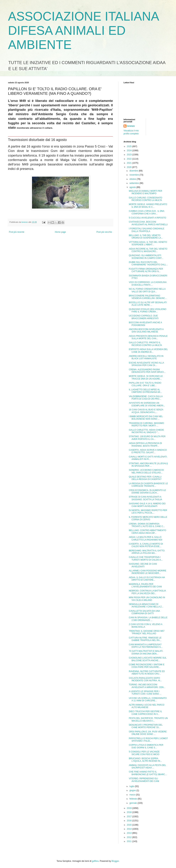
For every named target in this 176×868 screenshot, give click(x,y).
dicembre (134, 171)
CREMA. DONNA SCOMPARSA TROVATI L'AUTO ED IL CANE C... (147, 525)
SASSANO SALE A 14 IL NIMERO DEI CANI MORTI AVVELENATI (147, 505)
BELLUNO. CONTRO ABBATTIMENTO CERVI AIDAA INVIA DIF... (148, 532)
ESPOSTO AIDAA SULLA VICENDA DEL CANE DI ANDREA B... (148, 351)
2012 (130, 837)
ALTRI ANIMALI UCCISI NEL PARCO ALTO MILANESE (147, 706)
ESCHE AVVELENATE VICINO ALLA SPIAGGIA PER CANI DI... (146, 364)
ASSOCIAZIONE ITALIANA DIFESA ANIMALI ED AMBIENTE (83, 31)
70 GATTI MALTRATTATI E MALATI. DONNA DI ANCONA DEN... (146, 652)
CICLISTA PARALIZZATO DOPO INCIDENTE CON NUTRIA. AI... (145, 679)
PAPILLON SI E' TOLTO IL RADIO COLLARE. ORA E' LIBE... (145, 384)
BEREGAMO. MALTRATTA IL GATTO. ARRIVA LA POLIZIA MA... (147, 552)
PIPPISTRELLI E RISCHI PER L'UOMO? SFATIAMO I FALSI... (148, 740)
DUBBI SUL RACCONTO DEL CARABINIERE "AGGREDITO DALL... (148, 263)
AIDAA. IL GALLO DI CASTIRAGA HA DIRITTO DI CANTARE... (147, 579)
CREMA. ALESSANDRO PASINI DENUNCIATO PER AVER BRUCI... (147, 371)
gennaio (134, 803)
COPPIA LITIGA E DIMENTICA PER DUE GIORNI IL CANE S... (146, 746)
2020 (130, 167)
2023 (130, 155)
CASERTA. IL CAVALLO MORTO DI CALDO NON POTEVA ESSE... (146, 545)
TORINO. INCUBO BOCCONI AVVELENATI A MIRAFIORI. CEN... (147, 686)
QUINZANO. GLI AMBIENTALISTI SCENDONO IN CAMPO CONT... (146, 257)
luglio (132, 786)
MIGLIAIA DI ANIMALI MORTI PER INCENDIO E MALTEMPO (146, 192)
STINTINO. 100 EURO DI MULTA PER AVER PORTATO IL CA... (147, 438)
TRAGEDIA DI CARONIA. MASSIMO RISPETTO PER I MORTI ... (146, 424)
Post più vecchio (104, 232)
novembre (134, 175)
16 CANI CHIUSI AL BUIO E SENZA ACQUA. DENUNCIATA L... (146, 411)
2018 (130, 812)
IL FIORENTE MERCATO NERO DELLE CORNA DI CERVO (148, 518)
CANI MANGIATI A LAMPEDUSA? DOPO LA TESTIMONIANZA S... (146, 646)
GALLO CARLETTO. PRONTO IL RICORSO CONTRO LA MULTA (145, 344)
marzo (133, 795)
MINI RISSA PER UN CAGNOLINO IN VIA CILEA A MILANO (147, 599)
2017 (130, 817)
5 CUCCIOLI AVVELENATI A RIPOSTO (147, 218)
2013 (130, 833)
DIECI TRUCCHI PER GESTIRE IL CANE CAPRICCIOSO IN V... (145, 713)
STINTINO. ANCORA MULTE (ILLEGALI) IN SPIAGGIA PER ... (148, 465)
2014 (130, 829)
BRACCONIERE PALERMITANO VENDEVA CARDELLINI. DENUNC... (148, 297)
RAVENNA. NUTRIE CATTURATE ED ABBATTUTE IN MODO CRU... (147, 673)
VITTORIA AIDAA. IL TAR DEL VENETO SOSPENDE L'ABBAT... (148, 243)
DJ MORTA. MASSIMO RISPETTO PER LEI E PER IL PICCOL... (148, 512)
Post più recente (17, 232)
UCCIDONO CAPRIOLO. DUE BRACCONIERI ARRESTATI (144, 317)
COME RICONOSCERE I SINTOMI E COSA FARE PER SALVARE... (147, 666)
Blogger (115, 861)
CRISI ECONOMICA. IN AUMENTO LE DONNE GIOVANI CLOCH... (147, 492)
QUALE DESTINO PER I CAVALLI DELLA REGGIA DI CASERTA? (145, 478)
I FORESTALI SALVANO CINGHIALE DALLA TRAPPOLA (147, 230)
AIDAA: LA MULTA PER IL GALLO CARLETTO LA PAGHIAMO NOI (146, 538)
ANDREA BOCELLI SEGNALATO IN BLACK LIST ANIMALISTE (146, 357)
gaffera (95, 861)
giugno (133, 790)
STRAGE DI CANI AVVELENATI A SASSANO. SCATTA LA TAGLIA (146, 498)
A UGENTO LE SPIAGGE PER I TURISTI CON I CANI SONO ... (145, 693)
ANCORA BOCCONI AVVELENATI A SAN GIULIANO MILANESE (146, 331)
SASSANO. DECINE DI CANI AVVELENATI (143, 565)
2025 (130, 146)
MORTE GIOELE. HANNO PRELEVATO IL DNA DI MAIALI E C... (148, 206)
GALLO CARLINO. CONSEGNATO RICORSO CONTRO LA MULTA (146, 199)
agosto (133, 187)
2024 (130, 151)
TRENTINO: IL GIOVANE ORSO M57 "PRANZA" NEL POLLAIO (147, 632)
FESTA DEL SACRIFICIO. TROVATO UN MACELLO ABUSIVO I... (148, 719)
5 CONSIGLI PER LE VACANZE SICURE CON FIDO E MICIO (144, 753)
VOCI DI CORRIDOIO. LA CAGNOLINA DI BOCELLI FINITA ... (148, 283)
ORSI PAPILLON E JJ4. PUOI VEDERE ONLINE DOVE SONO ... (148, 733)
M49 (23, 101)
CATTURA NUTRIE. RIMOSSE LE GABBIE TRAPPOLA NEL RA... (145, 639)
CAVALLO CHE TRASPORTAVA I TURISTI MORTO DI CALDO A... (146, 558)
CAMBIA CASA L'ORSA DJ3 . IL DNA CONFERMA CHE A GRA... (147, 212)
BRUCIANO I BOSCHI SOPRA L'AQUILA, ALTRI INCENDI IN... (145, 760)
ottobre (133, 179)
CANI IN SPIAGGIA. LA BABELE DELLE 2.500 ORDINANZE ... (148, 619)
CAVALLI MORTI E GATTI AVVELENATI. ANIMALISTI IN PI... (148, 458)
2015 (130, 825)
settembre (134, 183)
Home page (60, 232)
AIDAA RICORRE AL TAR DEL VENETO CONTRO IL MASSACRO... (148, 250)
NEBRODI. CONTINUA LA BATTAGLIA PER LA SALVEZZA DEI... (147, 592)
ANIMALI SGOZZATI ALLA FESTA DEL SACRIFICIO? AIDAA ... (147, 766)
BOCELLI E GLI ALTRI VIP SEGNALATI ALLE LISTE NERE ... (148, 304)
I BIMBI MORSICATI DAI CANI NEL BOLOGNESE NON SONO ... (146, 418)
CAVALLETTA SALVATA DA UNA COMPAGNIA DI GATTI (144, 612)
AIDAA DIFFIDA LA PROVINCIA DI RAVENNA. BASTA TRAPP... (145, 444)
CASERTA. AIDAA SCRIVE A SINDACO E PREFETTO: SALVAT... (148, 451)
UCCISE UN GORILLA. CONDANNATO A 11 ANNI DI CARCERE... (148, 699)
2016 (130, 821)
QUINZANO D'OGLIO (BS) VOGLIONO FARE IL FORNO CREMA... (148, 310)
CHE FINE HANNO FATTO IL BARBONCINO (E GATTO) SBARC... (148, 773)
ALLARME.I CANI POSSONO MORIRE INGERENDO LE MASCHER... (148, 572)
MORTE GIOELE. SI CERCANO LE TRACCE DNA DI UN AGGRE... (146, 377)
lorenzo (131, 126)
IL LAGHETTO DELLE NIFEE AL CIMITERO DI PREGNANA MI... (145, 391)
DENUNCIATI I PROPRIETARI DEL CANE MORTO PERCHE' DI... (146, 726)
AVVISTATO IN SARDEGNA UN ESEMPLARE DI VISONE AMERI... (147, 404)
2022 (130, 159)
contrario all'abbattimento (39, 119)
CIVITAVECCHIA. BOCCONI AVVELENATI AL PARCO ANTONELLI (148, 223)
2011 (130, 841)
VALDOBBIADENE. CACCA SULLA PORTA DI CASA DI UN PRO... (146, 398)
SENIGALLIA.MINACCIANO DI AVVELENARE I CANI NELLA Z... (146, 605)
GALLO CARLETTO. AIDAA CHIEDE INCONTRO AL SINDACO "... (146, 431)
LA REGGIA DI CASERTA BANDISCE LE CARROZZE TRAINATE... (148, 485)
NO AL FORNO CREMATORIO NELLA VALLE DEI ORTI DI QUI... (147, 290)
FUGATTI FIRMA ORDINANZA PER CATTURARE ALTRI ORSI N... (146, 270)
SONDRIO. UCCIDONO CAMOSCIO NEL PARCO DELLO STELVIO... (146, 471)
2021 (130, 163)
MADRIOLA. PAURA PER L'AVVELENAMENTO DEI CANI (145, 585)
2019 (130, 808)
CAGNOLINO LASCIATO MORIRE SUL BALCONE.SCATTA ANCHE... (148, 659)
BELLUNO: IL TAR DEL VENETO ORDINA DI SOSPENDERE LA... (146, 237)
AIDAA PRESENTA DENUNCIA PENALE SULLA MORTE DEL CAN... (148, 337)
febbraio (134, 799)
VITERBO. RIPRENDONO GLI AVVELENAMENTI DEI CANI (144, 780)
